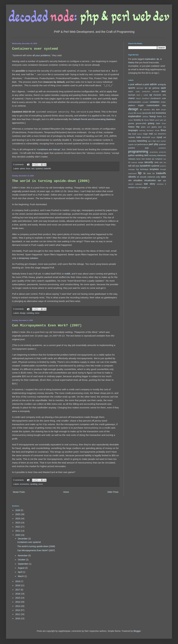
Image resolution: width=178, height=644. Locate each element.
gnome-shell (141, 123)
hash (158, 123)
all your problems (41, 55)
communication (135, 102)
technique (144, 169)
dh (141, 110)
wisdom (131, 187)
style (137, 166)
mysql (159, 137)
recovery (153, 155)
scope (141, 162)
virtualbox (138, 180)
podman (162, 144)
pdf (136, 144)
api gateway (154, 88)
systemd (39, 168)
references (161, 155)
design (23, 312)
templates (154, 169)
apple (163, 88)
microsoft (146, 137)
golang (151, 123)
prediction (162, 148)
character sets (160, 95)
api (146, 88)
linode (157, 130)
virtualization (150, 180)
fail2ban (145, 117)
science (134, 162)
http (138, 127)
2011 (18, 613)
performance (143, 144)
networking (142, 141)
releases (132, 159)
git (165, 120)
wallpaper (139, 184)
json (160, 127)
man (155, 134)
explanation (150, 59)
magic (145, 134)
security (149, 162)
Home (66, 491)
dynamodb (147, 113)
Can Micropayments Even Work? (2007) (47, 325)
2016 (18, 593)
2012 (18, 609)
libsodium (150, 130)
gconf (157, 120)
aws (164, 91)
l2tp (165, 127)
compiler (145, 102)
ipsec (143, 127)
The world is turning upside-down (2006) (51, 180)
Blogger (137, 630)
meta (139, 137)
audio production (143, 91)
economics (24, 483)
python (131, 155)
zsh (149, 187)
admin (22, 168)
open (158, 141)
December (23, 538)
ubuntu (132, 177)
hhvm (164, 123)
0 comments (18, 164)
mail (151, 134)
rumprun (159, 159)
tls (145, 173)
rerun (37, 312)
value (163, 177)
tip (158, 59)
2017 (18, 589)
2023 (18, 522)
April (20, 571)
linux (28, 168)
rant (33, 168)
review (148, 159)
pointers (132, 148)
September (23, 563)
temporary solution (28, 257)
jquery (154, 127)
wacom (131, 184)
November (23, 555)
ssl (133, 166)
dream (164, 110)
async (131, 91)
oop (154, 141)
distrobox (147, 110)
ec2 (153, 113)
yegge (144, 187)
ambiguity (162, 85)
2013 (18, 605)
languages (133, 130)
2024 (18, 518)
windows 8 (161, 184)
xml (140, 187)
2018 (18, 585)
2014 (18, 601)
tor (154, 173)
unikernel (151, 177)
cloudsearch (156, 98)
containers (155, 102)
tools (149, 173)
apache (132, 88)
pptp (147, 148)
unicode (143, 177)
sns (161, 162)
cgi (151, 95)
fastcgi (153, 116)
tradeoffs (47, 168)
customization (153, 105)
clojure (138, 98)
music (153, 137)
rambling (30, 312)
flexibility (137, 120)
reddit (67, 273)
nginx (150, 141)
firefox (159, 117)
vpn (160, 180)
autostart (156, 91)
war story (150, 184)
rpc (153, 159)
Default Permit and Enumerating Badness (94, 119)
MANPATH (162, 134)
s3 (129, 162)
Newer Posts (19, 491)
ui (138, 177)
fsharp (146, 120)
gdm (162, 120)
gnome (131, 123)
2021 (18, 530)
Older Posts (113, 491)
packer (163, 141)
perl (151, 144)
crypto (141, 105)
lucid (134, 134)
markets (132, 137)
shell (156, 162)
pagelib (131, 144)
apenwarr (140, 88)
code (164, 98)
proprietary (154, 152)
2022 (18, 526)
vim (130, 180)
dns (153, 110)
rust (164, 159)
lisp (130, 134)
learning (142, 130)
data (164, 106)
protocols (163, 152)
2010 (18, 618)
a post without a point (139, 84)
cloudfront (146, 98)
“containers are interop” (49, 148)
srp (165, 162)
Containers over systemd (35, 49)
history (131, 62)
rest (143, 159)
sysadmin (145, 166)
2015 (18, 597)
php (156, 144)
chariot (131, 98)
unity (158, 177)
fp (142, 120)
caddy (146, 95)
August (21, 567)
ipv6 (149, 127)
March (21, 575)
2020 (18, 534)
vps (164, 181)
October (22, 559)
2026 (18, 509)
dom (158, 110)
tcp (137, 169)
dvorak (139, 113)
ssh (130, 166)
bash (138, 95)
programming (138, 151)
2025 (18, 513)
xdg (137, 187)
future (152, 120)
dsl (135, 113)
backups (132, 95)
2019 (18, 580)
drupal (131, 113)
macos (139, 134)
